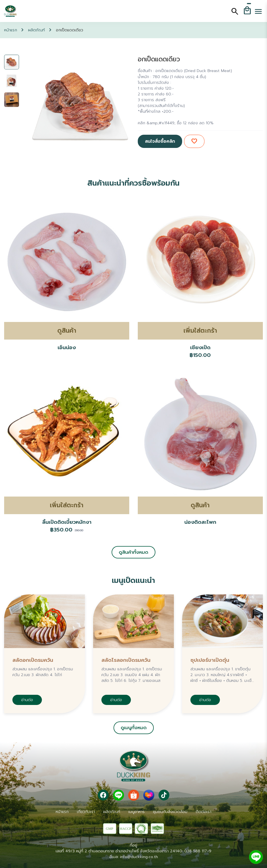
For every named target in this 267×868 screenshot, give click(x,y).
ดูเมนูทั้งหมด (134, 728)
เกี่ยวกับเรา (86, 812)
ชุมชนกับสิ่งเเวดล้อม (170, 812)
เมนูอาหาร (137, 812)
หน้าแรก (11, 30)
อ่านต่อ (27, 700)
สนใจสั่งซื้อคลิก (160, 141)
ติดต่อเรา (203, 812)
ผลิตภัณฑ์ (37, 30)
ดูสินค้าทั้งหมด (133, 552)
